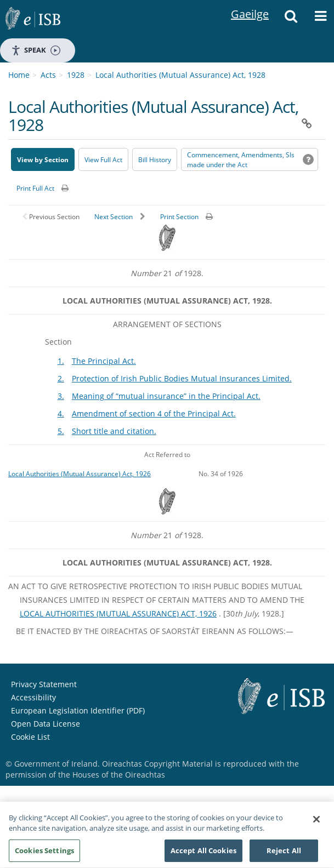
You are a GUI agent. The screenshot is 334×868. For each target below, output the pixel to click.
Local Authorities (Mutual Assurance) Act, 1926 (80, 473)
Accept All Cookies (203, 855)
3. (61, 396)
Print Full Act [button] (35, 188)
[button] (291, 19)
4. (61, 413)
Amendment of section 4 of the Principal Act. (154, 413)
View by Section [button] (43, 160)
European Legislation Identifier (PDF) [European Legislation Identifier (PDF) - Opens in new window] (78, 710)
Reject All (284, 855)
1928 (76, 75)
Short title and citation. (114, 431)
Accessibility (33, 697)
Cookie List (30, 737)
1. (61, 361)
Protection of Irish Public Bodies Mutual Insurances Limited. (182, 378)
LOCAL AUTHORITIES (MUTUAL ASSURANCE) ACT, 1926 (118, 613)
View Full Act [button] (103, 160)
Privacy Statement (44, 684)
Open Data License (46, 724)
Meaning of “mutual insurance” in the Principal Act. (166, 396)
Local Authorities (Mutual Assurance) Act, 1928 (180, 75)
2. (61, 378)
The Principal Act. (104, 361)
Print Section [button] (179, 217)
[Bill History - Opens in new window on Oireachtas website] (155, 159)
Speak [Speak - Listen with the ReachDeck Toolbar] (36, 50)
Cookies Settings (44, 855)
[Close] (316, 824)
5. (61, 431)
